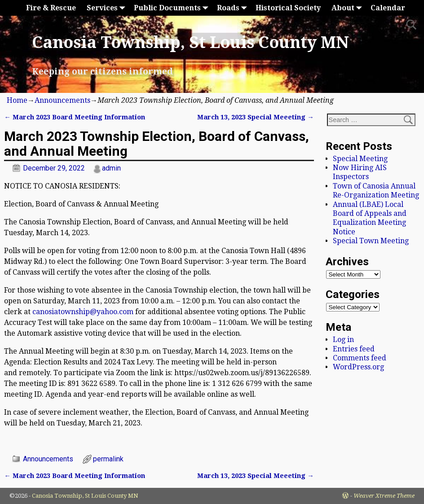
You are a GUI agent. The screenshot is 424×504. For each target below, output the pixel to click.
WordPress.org (358, 367)
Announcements (62, 100)
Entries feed (354, 349)
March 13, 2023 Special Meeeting (255, 117)
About (348, 8)
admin (111, 168)
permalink (108, 459)
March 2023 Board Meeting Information (74, 117)
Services (108, 8)
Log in (343, 340)
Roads (234, 8)
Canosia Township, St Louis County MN (190, 42)
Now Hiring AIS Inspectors (360, 172)
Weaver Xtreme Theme (384, 496)
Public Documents (173, 8)
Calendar (388, 8)
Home (17, 100)
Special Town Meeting (371, 241)
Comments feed (360, 358)
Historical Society (288, 8)
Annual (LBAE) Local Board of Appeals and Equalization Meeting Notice (370, 218)
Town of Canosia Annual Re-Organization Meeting (376, 191)
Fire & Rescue (51, 8)
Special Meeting (360, 159)
